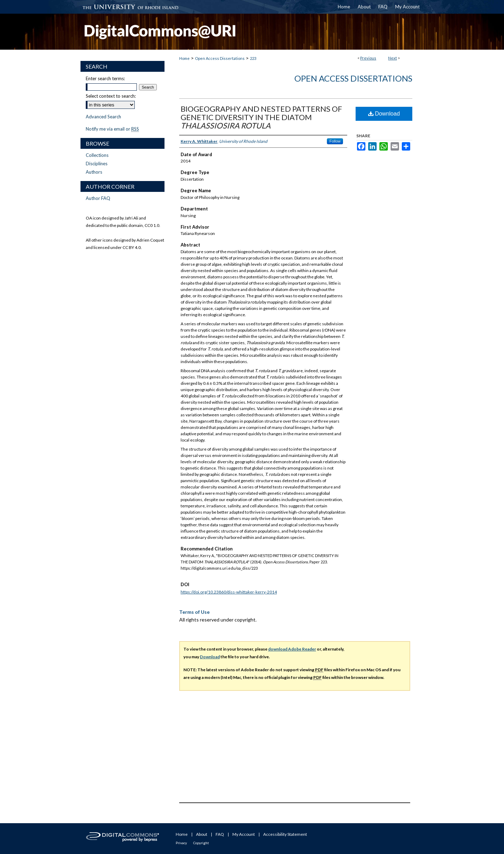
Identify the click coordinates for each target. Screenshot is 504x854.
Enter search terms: (105, 78)
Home (184, 58)
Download (384, 114)
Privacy (181, 843)
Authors (94, 172)
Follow (335, 141)
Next (393, 58)
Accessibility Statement (285, 834)
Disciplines (97, 164)
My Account (244, 834)
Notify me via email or (112, 129)
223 (253, 58)
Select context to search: (111, 96)
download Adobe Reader (292, 649)
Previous (368, 58)
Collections (97, 155)
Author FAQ (98, 198)
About (202, 834)
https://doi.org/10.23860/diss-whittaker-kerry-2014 (229, 592)
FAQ (220, 834)
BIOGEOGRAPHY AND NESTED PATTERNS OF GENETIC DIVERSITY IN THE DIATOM (261, 117)
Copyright (201, 843)
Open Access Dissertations (220, 58)
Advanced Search (103, 117)
